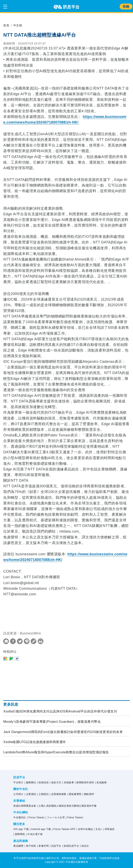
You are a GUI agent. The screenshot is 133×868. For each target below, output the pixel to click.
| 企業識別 (30, 794)
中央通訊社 (20, 817)
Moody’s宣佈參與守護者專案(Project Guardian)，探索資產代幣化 (52, 722)
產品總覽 (18, 846)
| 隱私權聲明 (74, 794)
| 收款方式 (55, 782)
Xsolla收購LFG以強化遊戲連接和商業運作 (35, 742)
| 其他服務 (101, 782)
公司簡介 (18, 794)
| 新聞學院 (19, 834)
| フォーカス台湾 (55, 817)
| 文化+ (98, 829)
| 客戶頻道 (30, 846)
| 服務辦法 (30, 782)
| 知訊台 (84, 846)
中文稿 (18, 25)
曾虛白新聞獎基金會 (25, 806)
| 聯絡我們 (88, 794)
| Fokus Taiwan (74, 817)
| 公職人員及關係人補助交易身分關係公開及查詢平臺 (67, 806)
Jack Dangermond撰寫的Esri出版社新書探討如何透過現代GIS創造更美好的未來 (63, 732)
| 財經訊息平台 (71, 846)
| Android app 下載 (40, 829)
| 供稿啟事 (68, 782)
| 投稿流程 (43, 782)
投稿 (126, 7)
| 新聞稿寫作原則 (84, 782)
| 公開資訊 (43, 794)
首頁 (6, 25)
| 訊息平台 (55, 846)
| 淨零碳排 (109, 829)
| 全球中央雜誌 (85, 829)
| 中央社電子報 (34, 834)
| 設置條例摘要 (58, 794)
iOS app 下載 (21, 829)
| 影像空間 (43, 846)
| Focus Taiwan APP (64, 829)
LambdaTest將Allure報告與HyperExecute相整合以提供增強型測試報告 (56, 752)
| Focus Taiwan (36, 817)
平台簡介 (18, 782)
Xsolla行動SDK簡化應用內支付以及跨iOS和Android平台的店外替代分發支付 (60, 711)
